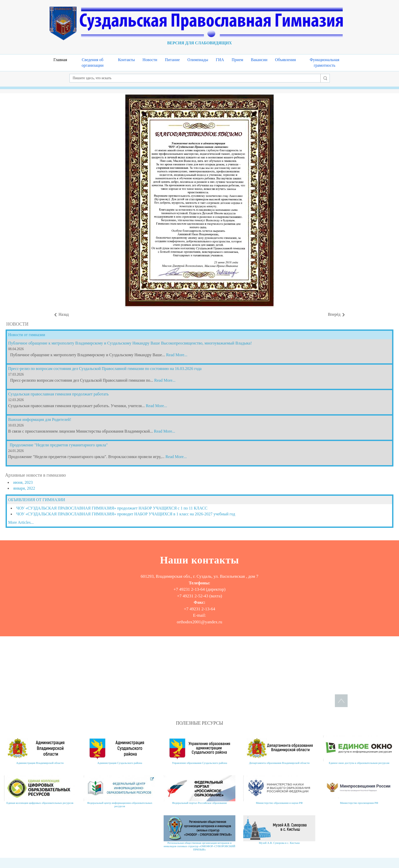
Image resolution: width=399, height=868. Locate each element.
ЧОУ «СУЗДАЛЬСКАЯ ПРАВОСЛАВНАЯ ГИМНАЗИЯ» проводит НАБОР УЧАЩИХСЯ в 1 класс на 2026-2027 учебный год (126, 514)
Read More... (177, 355)
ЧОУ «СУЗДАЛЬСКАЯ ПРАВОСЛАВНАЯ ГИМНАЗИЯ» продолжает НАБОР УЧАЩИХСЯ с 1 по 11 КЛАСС (112, 508)
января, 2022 (24, 488)
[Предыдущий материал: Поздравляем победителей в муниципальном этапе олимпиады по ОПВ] (61, 315)
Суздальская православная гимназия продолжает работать (58, 394)
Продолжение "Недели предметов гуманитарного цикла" (59, 445)
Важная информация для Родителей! (40, 419)
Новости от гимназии (27, 335)
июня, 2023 (23, 482)
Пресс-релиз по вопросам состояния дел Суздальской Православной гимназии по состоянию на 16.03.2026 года (105, 369)
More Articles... (21, 522)
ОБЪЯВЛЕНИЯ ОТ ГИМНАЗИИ (37, 500)
